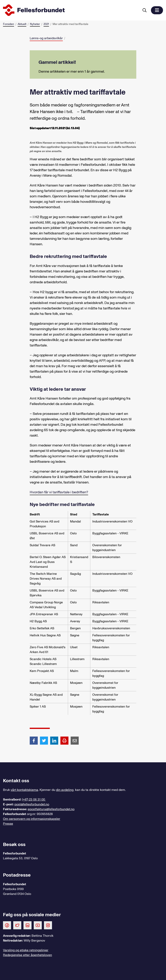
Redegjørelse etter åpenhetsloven (27, 955)
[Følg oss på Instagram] (48, 925)
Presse (8, 824)
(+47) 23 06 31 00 (34, 800)
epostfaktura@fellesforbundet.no (51, 809)
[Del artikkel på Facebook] (34, 740)
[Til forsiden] (71, 10)
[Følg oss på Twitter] (17, 925)
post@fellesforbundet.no (32, 804)
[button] (157, 10)
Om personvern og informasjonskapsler (32, 819)
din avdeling (65, 790)
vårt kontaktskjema (24, 790)
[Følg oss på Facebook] (7, 925)
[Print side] (64, 741)
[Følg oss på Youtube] (38, 925)
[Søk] (145, 10)
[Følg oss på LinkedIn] (27, 925)
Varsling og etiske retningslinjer (26, 950)
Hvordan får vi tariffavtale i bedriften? (59, 492)
